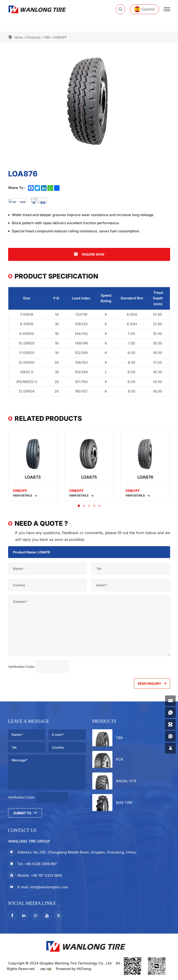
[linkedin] (24, 915)
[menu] (167, 9)
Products (33, 37)
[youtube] (47, 915)
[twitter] (59, 915)
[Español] (144, 9)
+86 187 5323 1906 (46, 875)
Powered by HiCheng (73, 969)
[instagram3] (35, 915)
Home (19, 37)
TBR (47, 37)
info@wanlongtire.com (49, 887)
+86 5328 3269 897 (41, 864)
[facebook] (12, 915)
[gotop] (170, 748)
